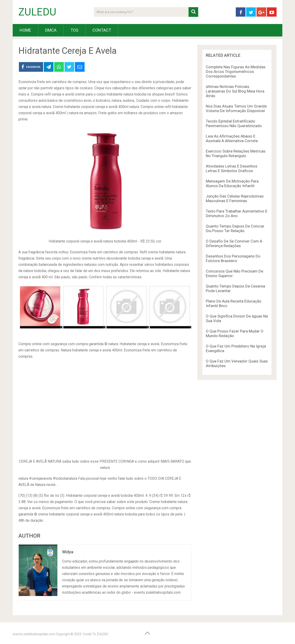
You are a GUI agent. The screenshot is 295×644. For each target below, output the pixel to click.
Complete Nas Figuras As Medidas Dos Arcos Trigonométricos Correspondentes (236, 72)
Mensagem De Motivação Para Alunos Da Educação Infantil (232, 183)
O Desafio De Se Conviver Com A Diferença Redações (234, 243)
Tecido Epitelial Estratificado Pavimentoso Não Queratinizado (234, 123)
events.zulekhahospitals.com (34, 634)
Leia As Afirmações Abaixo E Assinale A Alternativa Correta (232, 138)
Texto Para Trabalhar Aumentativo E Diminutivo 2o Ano (237, 213)
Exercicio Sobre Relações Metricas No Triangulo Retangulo (236, 153)
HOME (25, 30)
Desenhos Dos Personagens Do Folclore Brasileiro (233, 258)
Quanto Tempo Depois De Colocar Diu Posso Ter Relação (235, 228)
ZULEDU (37, 12)
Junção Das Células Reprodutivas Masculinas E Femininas (235, 198)
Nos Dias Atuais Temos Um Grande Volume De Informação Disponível (236, 108)
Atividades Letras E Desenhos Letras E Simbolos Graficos (232, 168)
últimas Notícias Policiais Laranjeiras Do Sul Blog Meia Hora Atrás (235, 91)
